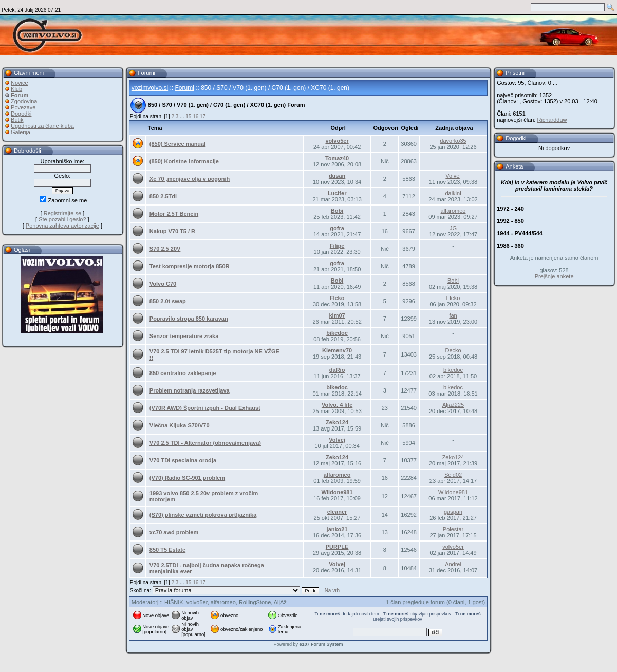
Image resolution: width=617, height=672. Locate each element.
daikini (453, 193)
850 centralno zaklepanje (183, 373)
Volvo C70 (163, 284)
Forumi (185, 88)
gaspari (453, 512)
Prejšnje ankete (554, 276)
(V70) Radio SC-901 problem (187, 478)
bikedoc (337, 333)
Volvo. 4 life (337, 405)
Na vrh (332, 591)
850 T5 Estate (167, 550)
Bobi (337, 211)
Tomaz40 (337, 158)
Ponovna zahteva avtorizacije (62, 226)
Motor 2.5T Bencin (174, 214)
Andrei (453, 564)
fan (453, 315)
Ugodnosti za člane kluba (42, 126)
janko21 (337, 529)
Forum (20, 95)
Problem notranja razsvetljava (190, 390)
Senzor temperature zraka (184, 336)
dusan (337, 176)
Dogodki (21, 114)
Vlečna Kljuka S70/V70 (180, 425)
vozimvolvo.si (150, 88)
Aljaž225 (453, 405)
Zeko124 (337, 422)
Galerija (21, 132)
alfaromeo (453, 211)
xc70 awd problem (174, 532)
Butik (17, 120)
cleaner (337, 512)
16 (195, 116)
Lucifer (337, 193)
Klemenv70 (337, 350)
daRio (337, 370)
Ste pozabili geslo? (62, 219)
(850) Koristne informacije (184, 161)
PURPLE (337, 547)
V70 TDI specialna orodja (183, 460)
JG (453, 228)
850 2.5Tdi (163, 196)
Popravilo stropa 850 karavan (189, 319)
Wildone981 (337, 492)
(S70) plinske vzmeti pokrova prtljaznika (203, 515)
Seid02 (453, 475)
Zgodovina (24, 101)
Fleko (337, 298)
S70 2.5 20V (165, 249)
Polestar (453, 529)
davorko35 (453, 141)
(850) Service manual (177, 144)
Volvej (453, 176)
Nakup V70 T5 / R (172, 231)
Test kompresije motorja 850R (190, 266)
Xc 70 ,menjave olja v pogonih (190, 179)
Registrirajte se (62, 213)
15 (188, 116)
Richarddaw (552, 120)
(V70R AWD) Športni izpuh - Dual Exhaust (205, 408)
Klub (16, 89)
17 (203, 116)
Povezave (23, 107)
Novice (20, 83)
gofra (337, 228)
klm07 (337, 315)
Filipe (337, 246)
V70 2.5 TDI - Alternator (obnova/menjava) (205, 443)
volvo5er (337, 141)
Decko (453, 350)
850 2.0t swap (168, 301)
